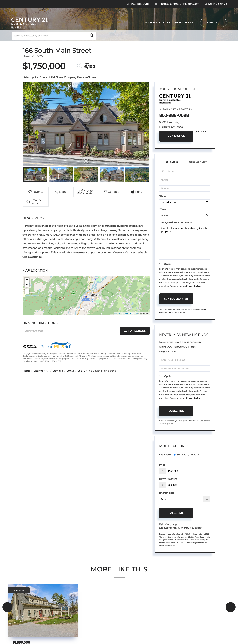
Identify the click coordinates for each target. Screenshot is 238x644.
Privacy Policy (193, 286)
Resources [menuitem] (183, 22)
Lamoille (58, 371)
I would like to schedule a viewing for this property (185, 243)
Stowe (70, 371)
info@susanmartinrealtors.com (177, 4)
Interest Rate (167, 493)
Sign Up (223, 4)
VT (48, 371)
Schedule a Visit (198, 162)
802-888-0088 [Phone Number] (138, 4)
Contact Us (176, 136)
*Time (163, 209)
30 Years (180, 455)
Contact (214, 23)
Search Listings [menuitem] (156, 22)
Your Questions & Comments (176, 222)
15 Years (194, 455)
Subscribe (176, 411)
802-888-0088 (174, 115)
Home (27, 371)
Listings (38, 371)
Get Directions (135, 331)
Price (162, 465)
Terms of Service (174, 312)
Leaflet (117, 314)
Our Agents (201, 132)
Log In (210, 4)
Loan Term (165, 455)
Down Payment (168, 479)
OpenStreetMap (131, 314)
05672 (81, 371)
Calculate (176, 513)
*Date (162, 196)
